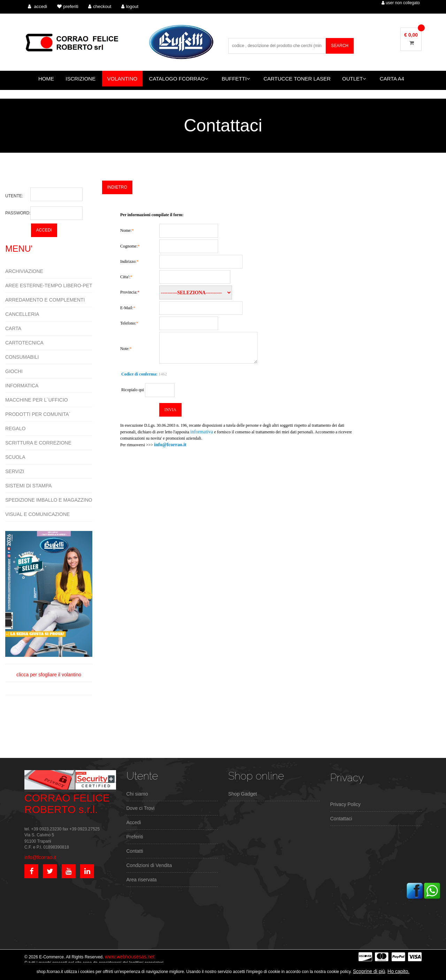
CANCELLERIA (22, 314)
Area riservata (142, 880)
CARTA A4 (392, 79)
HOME (46, 79)
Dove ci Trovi (141, 808)
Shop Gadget (243, 794)
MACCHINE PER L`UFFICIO (37, 400)
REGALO (15, 428)
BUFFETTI (236, 79)
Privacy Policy (345, 804)
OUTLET (354, 79)
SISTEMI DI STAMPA (28, 486)
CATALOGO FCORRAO (179, 79)
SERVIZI (15, 471)
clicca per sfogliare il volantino (49, 604)
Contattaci (341, 819)
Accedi (134, 822)
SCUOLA (15, 457)
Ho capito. (398, 971)
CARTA (13, 328)
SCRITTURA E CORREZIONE (38, 443)
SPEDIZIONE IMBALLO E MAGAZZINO (49, 500)
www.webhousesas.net (130, 957)
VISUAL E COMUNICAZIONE (37, 514)
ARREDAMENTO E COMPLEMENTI (45, 300)
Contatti (135, 851)
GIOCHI (14, 371)
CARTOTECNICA (24, 343)
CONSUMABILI (22, 357)
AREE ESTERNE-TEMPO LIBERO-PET (49, 286)
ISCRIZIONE (80, 79)
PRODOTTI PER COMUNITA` (38, 414)
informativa (202, 432)
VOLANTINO (122, 79)
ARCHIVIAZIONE (24, 271)
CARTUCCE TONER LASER (297, 79)
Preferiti (135, 837)
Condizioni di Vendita (149, 865)
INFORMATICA (22, 386)
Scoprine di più (369, 971)
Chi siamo (137, 794)
